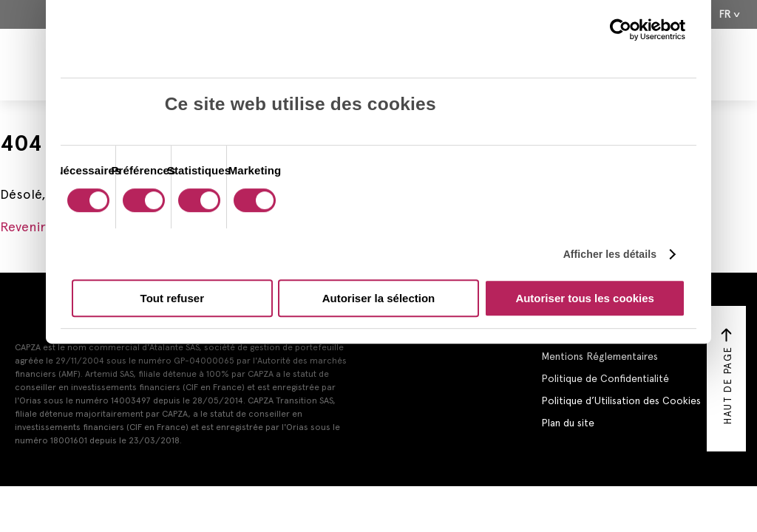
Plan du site (568, 423)
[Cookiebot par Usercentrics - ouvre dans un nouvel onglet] (621, 30)
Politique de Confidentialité (605, 378)
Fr (725, 14)
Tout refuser (172, 298)
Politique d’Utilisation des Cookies (621, 400)
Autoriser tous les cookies (585, 298)
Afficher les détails (610, 254)
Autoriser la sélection (379, 298)
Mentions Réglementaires (600, 356)
